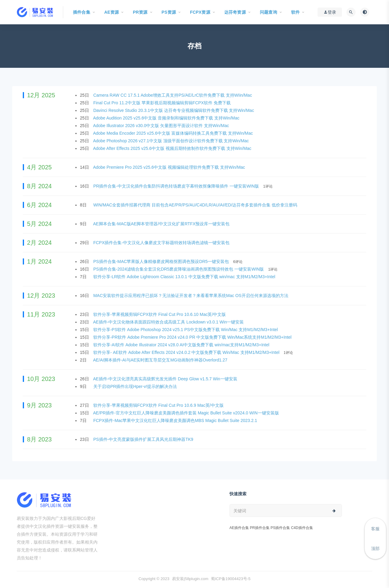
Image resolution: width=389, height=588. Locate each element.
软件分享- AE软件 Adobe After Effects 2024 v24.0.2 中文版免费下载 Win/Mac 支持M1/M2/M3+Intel (187, 352)
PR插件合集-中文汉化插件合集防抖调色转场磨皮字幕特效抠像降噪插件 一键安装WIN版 (177, 186)
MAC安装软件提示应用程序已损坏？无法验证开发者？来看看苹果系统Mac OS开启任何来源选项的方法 (191, 296)
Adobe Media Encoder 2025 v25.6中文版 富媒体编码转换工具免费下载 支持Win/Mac (174, 133)
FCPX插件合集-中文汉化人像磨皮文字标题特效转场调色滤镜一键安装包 (162, 243)
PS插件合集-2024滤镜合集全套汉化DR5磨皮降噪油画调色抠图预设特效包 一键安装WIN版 (179, 269)
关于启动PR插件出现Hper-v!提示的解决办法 (136, 386)
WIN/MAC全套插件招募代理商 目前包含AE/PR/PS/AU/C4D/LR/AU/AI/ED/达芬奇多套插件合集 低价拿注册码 (196, 205)
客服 (375, 529)
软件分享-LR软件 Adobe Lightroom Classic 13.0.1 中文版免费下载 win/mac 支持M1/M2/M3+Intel (185, 277)
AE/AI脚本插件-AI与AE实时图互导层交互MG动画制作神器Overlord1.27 (161, 360)
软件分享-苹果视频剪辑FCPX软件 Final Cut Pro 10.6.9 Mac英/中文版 (159, 405)
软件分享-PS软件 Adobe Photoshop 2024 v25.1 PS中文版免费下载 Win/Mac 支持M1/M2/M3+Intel (186, 330)
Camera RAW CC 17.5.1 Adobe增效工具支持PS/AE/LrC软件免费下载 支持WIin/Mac (173, 95)
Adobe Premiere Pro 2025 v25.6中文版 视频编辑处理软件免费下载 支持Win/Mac (170, 167)
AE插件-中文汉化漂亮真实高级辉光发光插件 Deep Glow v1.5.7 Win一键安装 (166, 379)
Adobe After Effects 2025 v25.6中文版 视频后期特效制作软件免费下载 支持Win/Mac (173, 148)
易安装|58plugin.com (190, 579)
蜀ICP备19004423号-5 (231, 579)
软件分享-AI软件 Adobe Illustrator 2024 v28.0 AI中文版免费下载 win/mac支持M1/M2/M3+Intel (182, 345)
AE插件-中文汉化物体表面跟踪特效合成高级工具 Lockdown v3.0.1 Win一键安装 (169, 322)
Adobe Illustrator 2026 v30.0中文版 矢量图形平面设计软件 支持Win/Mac (162, 126)
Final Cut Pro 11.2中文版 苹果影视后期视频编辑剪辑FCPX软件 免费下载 (163, 103)
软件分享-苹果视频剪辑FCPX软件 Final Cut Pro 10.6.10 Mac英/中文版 (160, 314)
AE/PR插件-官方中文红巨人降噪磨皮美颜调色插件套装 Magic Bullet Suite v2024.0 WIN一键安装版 (186, 413)
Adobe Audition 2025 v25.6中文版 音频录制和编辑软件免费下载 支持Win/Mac (167, 118)
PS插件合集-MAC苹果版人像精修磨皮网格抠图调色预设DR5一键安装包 (162, 261)
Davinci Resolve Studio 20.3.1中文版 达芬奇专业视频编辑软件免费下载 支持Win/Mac (174, 110)
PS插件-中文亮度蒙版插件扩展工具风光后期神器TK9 (144, 439)
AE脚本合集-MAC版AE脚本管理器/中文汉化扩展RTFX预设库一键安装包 (162, 224)
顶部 (375, 548)
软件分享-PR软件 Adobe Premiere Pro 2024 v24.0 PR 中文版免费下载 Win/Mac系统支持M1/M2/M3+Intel (193, 337)
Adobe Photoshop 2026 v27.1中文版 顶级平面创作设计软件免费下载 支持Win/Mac (172, 141)
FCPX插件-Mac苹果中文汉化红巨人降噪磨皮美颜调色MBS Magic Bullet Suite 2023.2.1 (176, 420)
